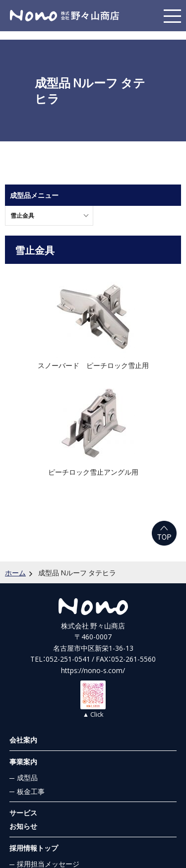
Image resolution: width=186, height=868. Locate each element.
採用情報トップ (34, 848)
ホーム (15, 572)
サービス (23, 812)
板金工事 (31, 791)
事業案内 (23, 761)
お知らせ (23, 826)
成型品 (27, 777)
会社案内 (23, 740)
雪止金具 (22, 215)
